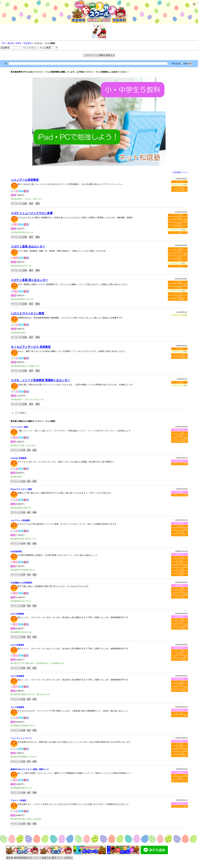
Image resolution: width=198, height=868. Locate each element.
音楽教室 (27, 43)
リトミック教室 (178, 215)
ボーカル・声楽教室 (178, 299)
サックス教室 (179, 188)
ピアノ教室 (179, 182)
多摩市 (18, 43)
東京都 (10, 43)
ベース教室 (178, 227)
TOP (3, 43)
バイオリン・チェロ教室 (180, 439)
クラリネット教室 (179, 190)
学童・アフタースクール (180, 781)
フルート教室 (178, 233)
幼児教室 (180, 778)
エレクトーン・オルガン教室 (178, 221)
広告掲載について (180, 172)
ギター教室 (178, 224)
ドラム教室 (180, 575)
